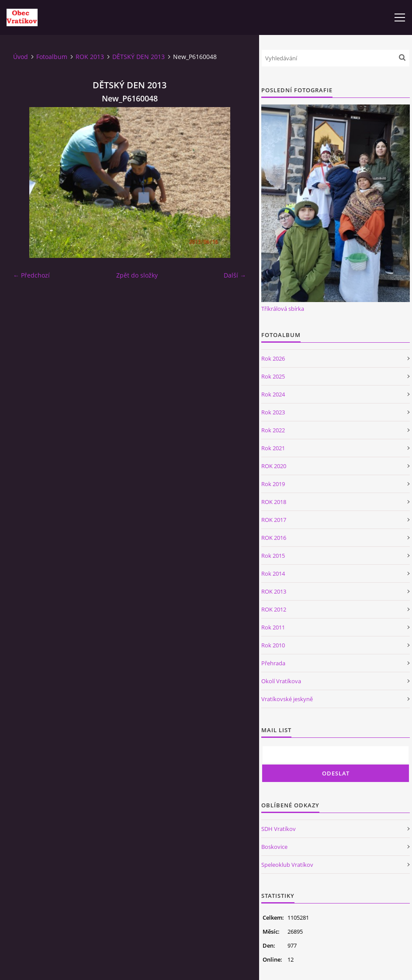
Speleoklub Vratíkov (287, 865)
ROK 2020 (274, 466)
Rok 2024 (273, 394)
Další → (235, 275)
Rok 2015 (273, 556)
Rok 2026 (273, 358)
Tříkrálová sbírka (283, 309)
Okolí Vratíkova (281, 681)
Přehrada (273, 663)
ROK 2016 (274, 538)
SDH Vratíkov (279, 829)
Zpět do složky (137, 275)
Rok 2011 (273, 627)
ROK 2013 (90, 57)
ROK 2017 (274, 520)
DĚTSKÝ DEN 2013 (138, 57)
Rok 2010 (273, 645)
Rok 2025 (273, 376)
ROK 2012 (274, 609)
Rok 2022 (273, 430)
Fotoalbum (52, 57)
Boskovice (274, 847)
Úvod (21, 57)
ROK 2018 (274, 502)
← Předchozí (31, 275)
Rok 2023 (273, 412)
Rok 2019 (273, 484)
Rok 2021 (273, 448)
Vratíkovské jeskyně (287, 699)
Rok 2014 (273, 573)
